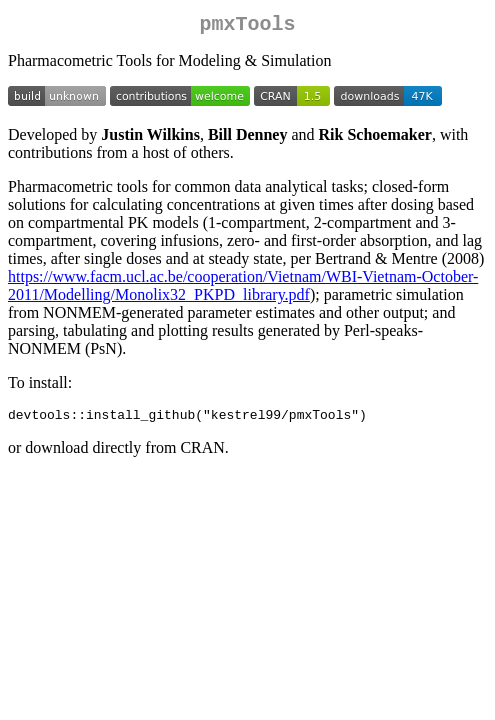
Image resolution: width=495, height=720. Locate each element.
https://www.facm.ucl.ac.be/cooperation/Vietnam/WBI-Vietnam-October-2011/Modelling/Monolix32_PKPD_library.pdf (243, 289)
